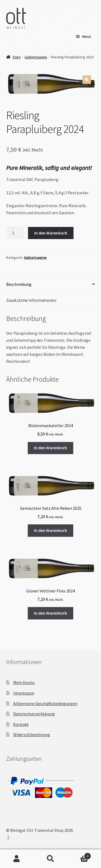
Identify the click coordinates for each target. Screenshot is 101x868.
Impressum (24, 693)
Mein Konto (24, 682)
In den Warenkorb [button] (50, 448)
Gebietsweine (36, 57)
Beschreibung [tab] (19, 284)
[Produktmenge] (15, 233)
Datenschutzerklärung (34, 714)
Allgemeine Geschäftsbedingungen (45, 703)
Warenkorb (79, 855)
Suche (50, 859)
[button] (87, 80)
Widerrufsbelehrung (32, 735)
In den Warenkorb (51, 233)
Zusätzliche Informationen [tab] (31, 300)
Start (16, 57)
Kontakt (21, 724)
